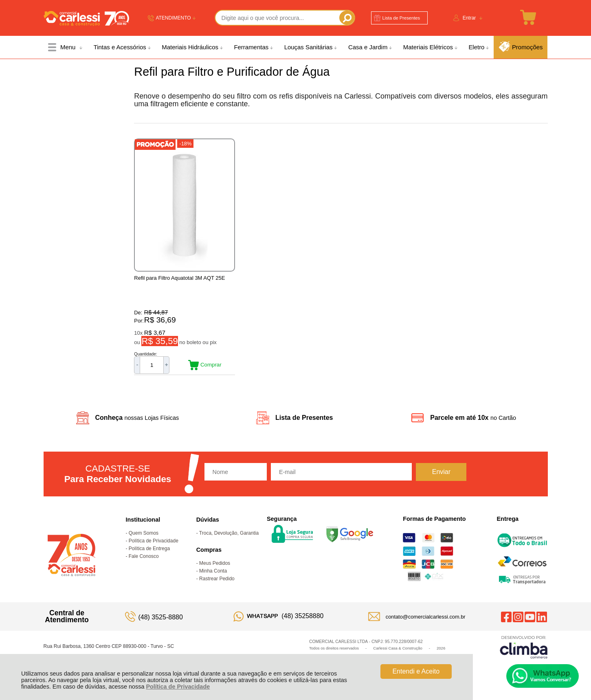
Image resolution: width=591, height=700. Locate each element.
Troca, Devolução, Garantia (229, 538)
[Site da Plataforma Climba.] (524, 651)
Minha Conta (213, 575)
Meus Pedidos (215, 568)
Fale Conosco (144, 561)
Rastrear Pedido (217, 583)
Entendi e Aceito (416, 671)
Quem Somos (144, 538)
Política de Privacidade (178, 687)
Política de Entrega (149, 553)
